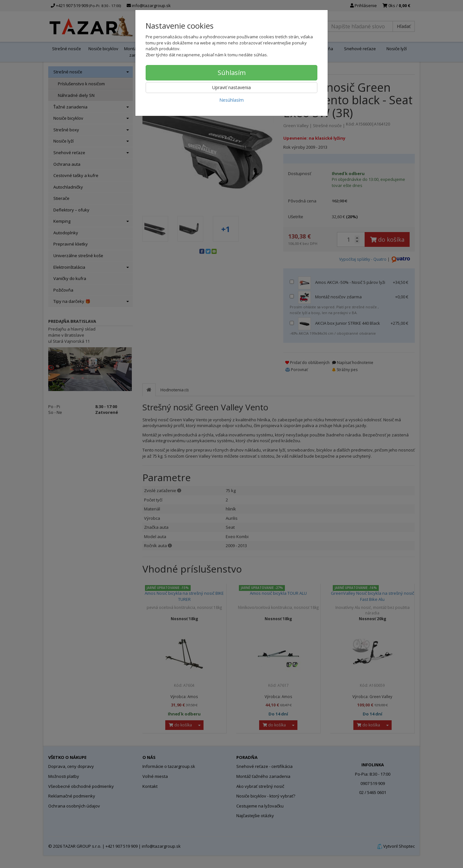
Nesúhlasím (232, 100)
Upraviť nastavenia (232, 87)
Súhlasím (232, 73)
